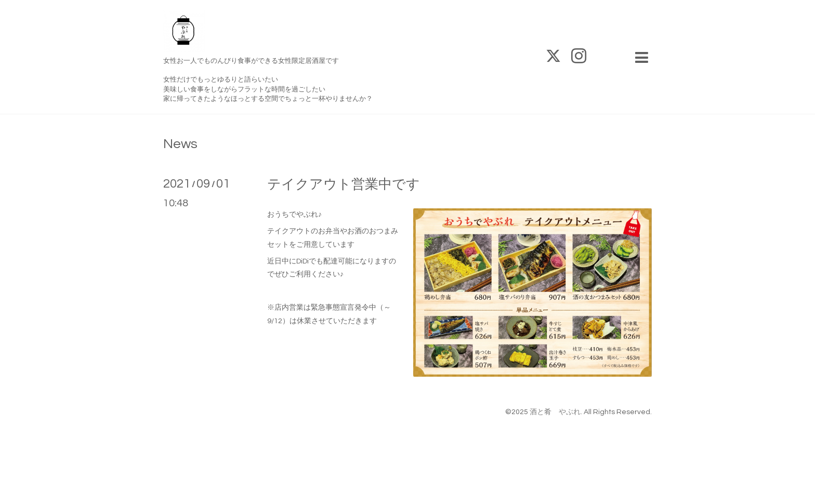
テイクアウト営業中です (344, 184)
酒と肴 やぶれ (555, 412)
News (180, 144)
